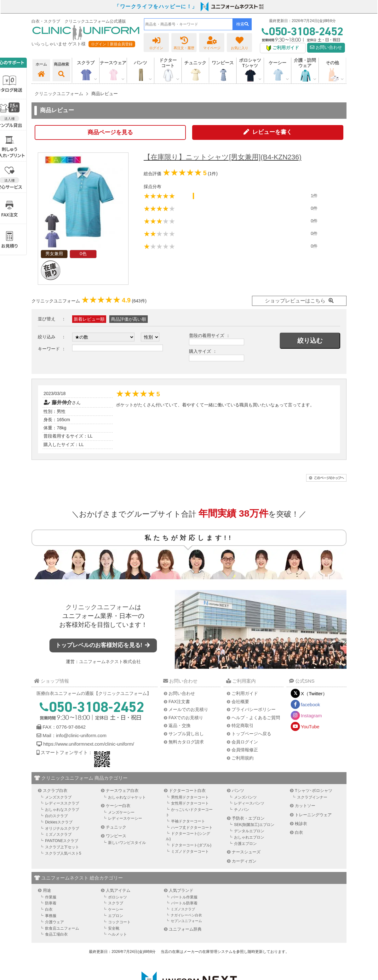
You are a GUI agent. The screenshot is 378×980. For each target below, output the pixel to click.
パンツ (238, 791)
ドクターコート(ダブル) (191, 845)
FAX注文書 (179, 702)
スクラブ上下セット (62, 847)
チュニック (195, 63)
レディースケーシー (125, 818)
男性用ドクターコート (190, 797)
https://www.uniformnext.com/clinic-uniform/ (89, 744)
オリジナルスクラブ (62, 828)
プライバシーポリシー (254, 709)
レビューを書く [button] (272, 132)
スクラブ (116, 903)
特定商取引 (243, 725)
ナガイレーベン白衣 (186, 915)
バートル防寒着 (184, 903)
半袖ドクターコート (188, 821)
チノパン (242, 810)
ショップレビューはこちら (295, 301)
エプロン (116, 916)
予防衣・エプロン (248, 818)
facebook (310, 705)
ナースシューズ (246, 852)
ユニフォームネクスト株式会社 (110, 662)
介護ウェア (54, 922)
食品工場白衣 (56, 934)
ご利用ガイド (245, 693)
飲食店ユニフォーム (62, 928)
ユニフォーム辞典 (185, 929)
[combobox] (188, 24)
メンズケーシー (121, 812)
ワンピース (223, 63)
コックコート (119, 922)
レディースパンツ (249, 803)
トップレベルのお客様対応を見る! (103, 645)
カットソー (305, 806)
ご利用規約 (243, 758)
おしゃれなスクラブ (62, 810)
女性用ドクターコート (190, 803)
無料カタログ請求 (186, 742)
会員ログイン (245, 742)
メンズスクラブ (58, 797)
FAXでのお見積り (186, 718)
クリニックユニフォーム (100, 607)
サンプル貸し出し (186, 734)
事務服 (51, 916)
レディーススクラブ (62, 803)
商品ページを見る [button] (110, 132)
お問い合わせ (326, 47)
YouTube (310, 727)
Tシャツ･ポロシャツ (314, 791)
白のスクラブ (56, 816)
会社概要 (240, 702)
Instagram (311, 716)
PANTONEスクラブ (62, 841)
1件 (314, 196)
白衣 (299, 832)
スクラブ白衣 (55, 791)
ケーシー (116, 909)
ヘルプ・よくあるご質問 (256, 718)
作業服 (51, 897)
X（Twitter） (314, 693)
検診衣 (301, 824)
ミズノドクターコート (190, 851)
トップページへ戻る (251, 734)
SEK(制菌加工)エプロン (254, 825)
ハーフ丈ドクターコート (192, 828)
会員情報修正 (245, 750)
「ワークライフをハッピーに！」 (156, 6)
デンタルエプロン (249, 831)
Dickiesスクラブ (59, 822)
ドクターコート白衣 (187, 791)
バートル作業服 (184, 897)
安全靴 (114, 928)
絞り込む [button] (310, 341)
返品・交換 (180, 725)
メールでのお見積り (188, 709)
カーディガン (244, 861)
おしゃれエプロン (249, 837)
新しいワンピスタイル (127, 843)
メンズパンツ (245, 797)
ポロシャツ (117, 897)
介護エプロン (245, 844)
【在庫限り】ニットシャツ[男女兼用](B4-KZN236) (223, 157)
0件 (314, 208)
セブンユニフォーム (186, 921)
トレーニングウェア (313, 815)
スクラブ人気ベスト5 (63, 853)
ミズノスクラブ (58, 834)
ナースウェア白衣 (122, 791)
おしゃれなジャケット (127, 797)
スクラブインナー (312, 797)
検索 (242, 24)
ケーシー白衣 (118, 806)
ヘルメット (117, 934)
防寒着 (51, 903)
